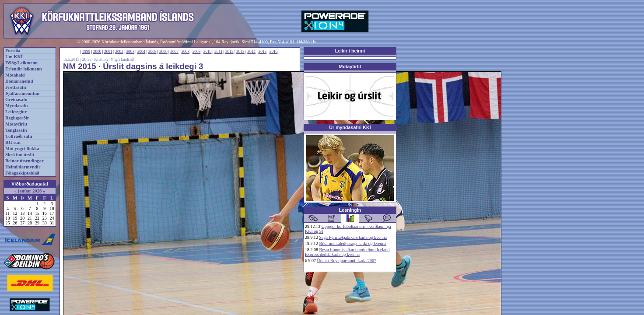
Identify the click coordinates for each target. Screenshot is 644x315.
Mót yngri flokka (22, 149)
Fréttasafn (16, 87)
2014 (251, 52)
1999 (86, 52)
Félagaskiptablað (22, 173)
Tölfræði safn (19, 136)
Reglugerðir (17, 118)
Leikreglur (16, 112)
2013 (240, 52)
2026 (37, 191)
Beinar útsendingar (24, 161)
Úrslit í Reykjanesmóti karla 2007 (347, 261)
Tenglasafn (16, 130)
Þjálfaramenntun (22, 93)
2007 (174, 52)
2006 (163, 52)
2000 (97, 52)
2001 (108, 52)
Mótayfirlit (16, 124)
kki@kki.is (306, 42)
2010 (208, 52)
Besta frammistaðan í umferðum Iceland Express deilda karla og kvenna (347, 252)
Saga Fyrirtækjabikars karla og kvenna (353, 237)
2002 (119, 52)
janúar (25, 191)
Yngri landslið (122, 59)
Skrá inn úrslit (20, 155)
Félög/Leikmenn (21, 63)
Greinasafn (16, 100)
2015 (263, 52)
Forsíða (13, 51)
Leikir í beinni (350, 51)
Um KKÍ (14, 57)
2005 (152, 52)
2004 (142, 52)
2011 (218, 52)
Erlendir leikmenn (24, 69)
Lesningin (350, 210)
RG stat (13, 142)
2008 (185, 52)
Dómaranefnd (19, 81)
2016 (274, 52)
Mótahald (15, 75)
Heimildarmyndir (23, 167)
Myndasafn (17, 106)
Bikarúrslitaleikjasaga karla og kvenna (353, 243)
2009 (197, 52)
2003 (130, 52)
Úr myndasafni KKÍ (350, 127)
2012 (229, 52)
